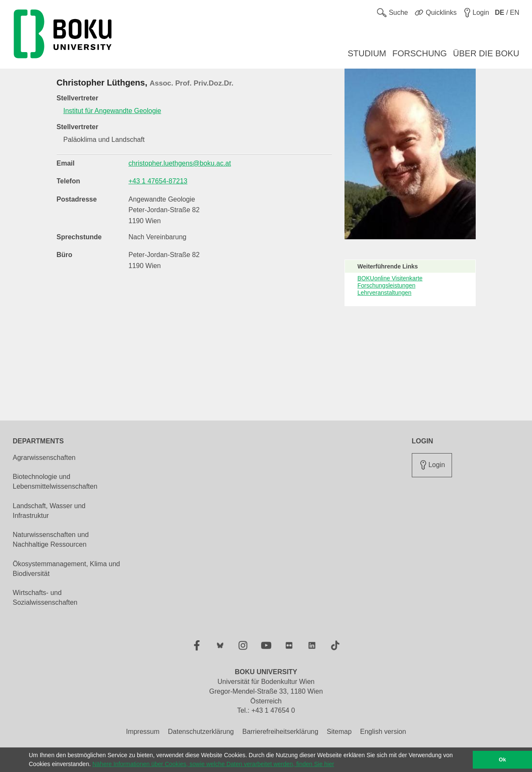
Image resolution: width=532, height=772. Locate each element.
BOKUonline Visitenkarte (390, 278)
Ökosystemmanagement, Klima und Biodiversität (66, 569)
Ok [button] (503, 760)
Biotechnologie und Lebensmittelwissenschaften (55, 481)
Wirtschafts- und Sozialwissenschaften (45, 598)
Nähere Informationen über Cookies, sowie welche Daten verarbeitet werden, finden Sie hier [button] (213, 764)
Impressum (143, 732)
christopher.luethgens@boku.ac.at (180, 163)
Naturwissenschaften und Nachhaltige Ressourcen (51, 540)
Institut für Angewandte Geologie (112, 111)
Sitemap (339, 732)
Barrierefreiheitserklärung (280, 732)
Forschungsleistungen (387, 285)
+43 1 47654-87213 (158, 181)
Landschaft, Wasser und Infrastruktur (49, 511)
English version (383, 732)
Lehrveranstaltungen (385, 293)
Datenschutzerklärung (201, 732)
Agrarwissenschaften (44, 458)
